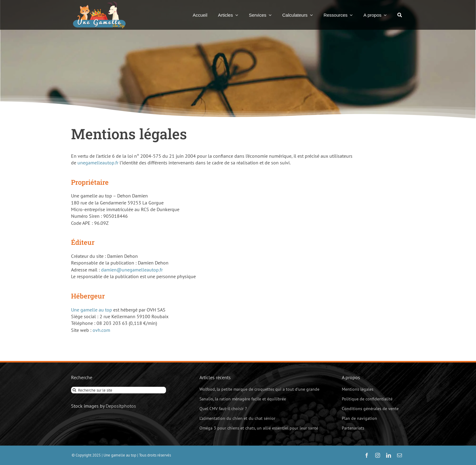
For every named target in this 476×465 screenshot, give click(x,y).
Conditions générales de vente (370, 409)
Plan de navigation (359, 418)
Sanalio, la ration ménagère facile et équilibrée (243, 399)
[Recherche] (400, 15)
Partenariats (353, 428)
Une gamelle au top (92, 310)
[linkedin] (389, 455)
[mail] (399, 455)
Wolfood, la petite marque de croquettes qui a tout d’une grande (259, 389)
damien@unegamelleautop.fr (132, 270)
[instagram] (378, 455)
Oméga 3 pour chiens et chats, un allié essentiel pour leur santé (259, 428)
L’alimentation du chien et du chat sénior (237, 418)
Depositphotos (121, 406)
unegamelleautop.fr (98, 163)
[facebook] (367, 455)
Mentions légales (358, 389)
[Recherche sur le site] (119, 390)
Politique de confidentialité (367, 399)
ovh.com (101, 330)
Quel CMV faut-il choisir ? (223, 409)
